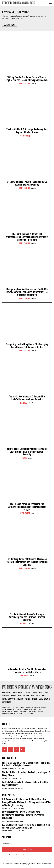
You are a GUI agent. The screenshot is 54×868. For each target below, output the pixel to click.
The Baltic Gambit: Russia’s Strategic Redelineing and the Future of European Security (27, 617)
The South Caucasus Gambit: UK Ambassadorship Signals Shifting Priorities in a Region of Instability (27, 237)
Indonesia (24, 676)
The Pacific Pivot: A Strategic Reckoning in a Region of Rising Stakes (27, 131)
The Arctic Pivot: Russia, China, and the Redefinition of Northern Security (27, 398)
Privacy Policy (22, 855)
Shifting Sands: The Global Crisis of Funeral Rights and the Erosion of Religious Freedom (27, 79)
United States (24, 136)
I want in (27, 850)
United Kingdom (24, 84)
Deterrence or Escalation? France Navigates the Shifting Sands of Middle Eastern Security (27, 452)
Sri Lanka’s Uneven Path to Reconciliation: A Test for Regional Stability (27, 183)
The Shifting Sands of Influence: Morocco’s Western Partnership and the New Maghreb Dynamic (27, 562)
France (24, 458)
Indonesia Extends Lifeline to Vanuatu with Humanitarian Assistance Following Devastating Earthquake (23, 815)
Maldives (24, 403)
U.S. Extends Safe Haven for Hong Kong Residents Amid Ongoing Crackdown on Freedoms (26, 826)
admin (34, 84)
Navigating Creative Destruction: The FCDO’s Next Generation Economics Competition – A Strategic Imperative (27, 292)
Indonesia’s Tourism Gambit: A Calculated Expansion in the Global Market (27, 671)
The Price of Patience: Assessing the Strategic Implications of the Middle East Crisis (27, 507)
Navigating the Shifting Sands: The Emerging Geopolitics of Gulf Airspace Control (27, 346)
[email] (27, 843)
